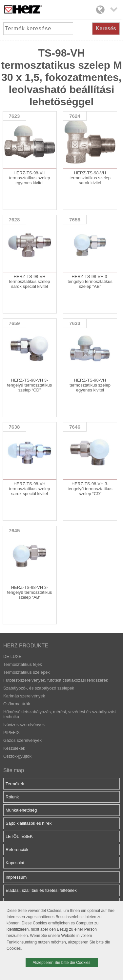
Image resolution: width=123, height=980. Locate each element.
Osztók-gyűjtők (17, 756)
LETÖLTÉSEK (19, 836)
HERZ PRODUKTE (26, 646)
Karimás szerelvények (24, 696)
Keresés (106, 28)
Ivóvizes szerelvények (24, 725)
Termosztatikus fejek (23, 664)
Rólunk (12, 797)
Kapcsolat (15, 863)
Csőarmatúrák (17, 704)
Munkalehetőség (21, 810)
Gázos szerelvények (22, 740)
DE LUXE (12, 656)
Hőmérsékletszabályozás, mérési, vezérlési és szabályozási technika (60, 714)
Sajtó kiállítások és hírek (29, 823)
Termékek (15, 784)
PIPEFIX (11, 732)
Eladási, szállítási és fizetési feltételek (41, 890)
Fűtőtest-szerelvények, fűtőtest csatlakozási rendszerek (56, 680)
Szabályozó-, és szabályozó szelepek (39, 688)
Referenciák (17, 850)
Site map (14, 770)
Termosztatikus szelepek (27, 672)
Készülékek (14, 748)
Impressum (16, 877)
